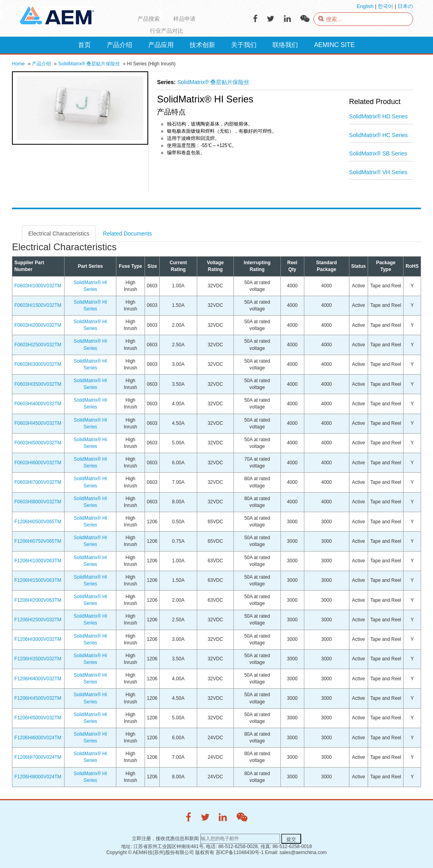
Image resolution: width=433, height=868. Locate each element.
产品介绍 (41, 64)
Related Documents (127, 234)
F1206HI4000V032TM (38, 679)
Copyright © (119, 852)
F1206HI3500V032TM (38, 659)
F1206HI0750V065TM (38, 541)
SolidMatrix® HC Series (378, 135)
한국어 (385, 6)
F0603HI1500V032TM (38, 305)
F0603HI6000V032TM (38, 463)
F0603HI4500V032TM (38, 423)
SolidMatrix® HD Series (378, 116)
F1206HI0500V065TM (38, 522)
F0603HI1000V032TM (38, 286)
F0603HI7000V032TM (38, 482)
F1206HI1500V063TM (38, 580)
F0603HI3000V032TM (38, 364)
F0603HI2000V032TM (38, 325)
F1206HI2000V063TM (38, 600)
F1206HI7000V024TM (38, 757)
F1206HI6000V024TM (38, 738)
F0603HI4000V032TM (38, 404)
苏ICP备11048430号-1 (240, 852)
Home (18, 64)
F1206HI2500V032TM (38, 620)
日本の (405, 6)
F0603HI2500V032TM (38, 345)
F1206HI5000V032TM (38, 718)
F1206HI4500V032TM (38, 698)
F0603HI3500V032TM (38, 384)
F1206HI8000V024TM (38, 777)
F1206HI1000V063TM (38, 561)
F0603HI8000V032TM (38, 502)
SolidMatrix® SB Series (378, 153)
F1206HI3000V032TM (38, 639)
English (365, 6)
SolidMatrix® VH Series (378, 172)
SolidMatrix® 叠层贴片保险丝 (89, 64)
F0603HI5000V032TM (38, 443)
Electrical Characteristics (59, 234)
